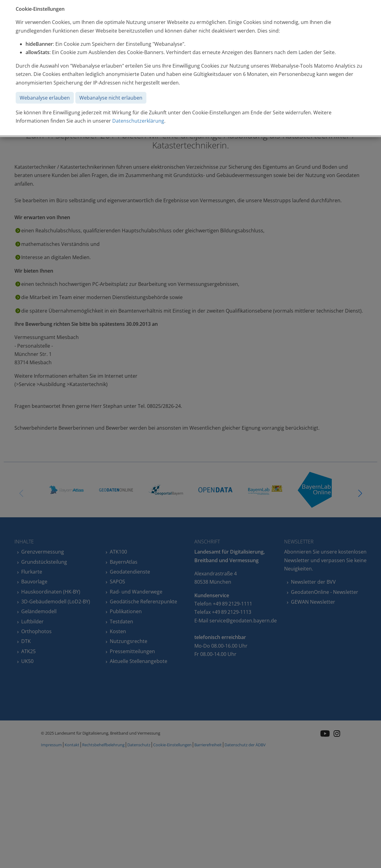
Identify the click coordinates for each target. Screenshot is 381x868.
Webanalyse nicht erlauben (111, 98)
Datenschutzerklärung (138, 121)
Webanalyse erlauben (45, 98)
